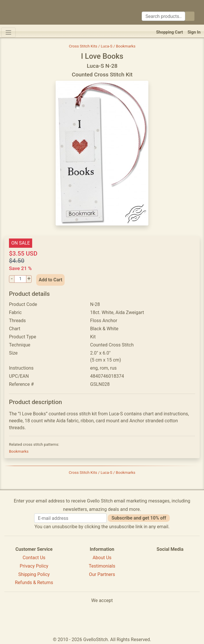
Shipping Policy (34, 574)
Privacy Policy (34, 566)
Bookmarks (19, 451)
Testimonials (102, 566)
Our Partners (102, 574)
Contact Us (34, 558)
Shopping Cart (170, 32)
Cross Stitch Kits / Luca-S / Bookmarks (102, 46)
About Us (102, 558)
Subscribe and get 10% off (139, 518)
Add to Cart (50, 280)
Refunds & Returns (34, 582)
